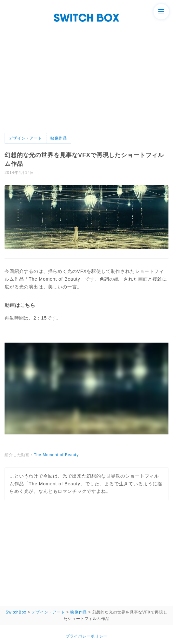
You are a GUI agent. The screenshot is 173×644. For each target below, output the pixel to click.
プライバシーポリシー (86, 636)
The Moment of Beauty (56, 455)
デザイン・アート (26, 138)
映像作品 (59, 138)
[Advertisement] (86, 84)
